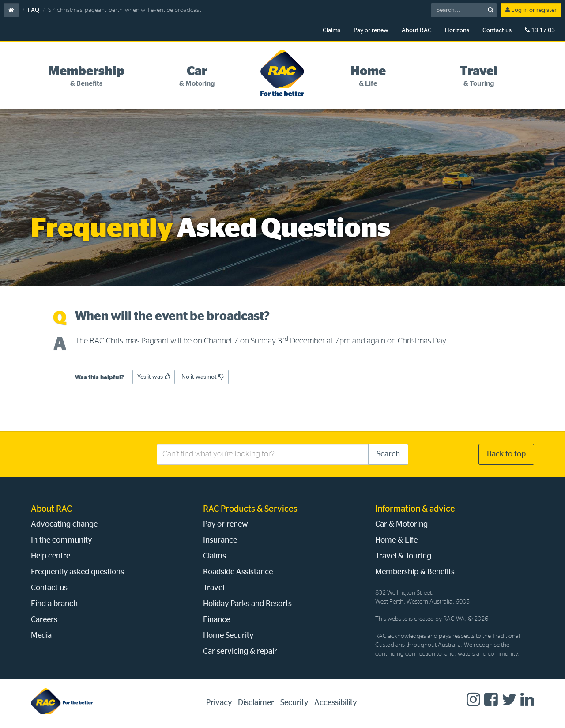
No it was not (203, 377)
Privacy (219, 703)
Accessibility (335, 703)
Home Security (228, 636)
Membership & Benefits (415, 572)
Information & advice (415, 509)
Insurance (220, 540)
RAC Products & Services (250, 509)
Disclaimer (256, 703)
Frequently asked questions (77, 572)
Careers (44, 620)
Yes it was (154, 377)
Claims (331, 30)
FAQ (34, 10)
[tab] (86, 76)
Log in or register (531, 10)
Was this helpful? (100, 377)
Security (294, 703)
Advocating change (64, 524)
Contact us (497, 30)
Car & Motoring (401, 524)
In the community (61, 540)
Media (41, 636)
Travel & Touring (403, 556)
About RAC (417, 30)
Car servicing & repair (240, 652)
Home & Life (396, 540)
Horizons (457, 30)
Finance (217, 620)
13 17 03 (540, 30)
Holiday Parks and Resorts (247, 604)
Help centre (51, 556)
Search (388, 454)
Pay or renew (371, 30)
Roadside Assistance (238, 572)
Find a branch (54, 604)
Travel (214, 588)
